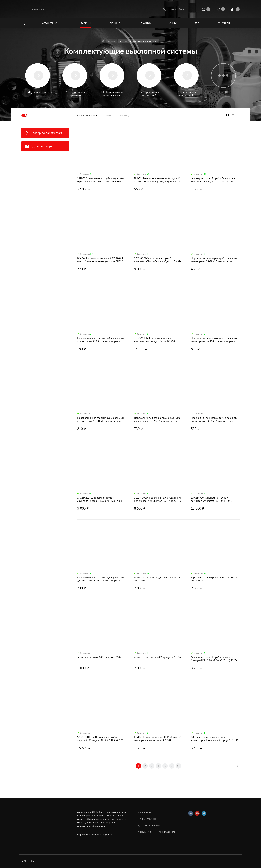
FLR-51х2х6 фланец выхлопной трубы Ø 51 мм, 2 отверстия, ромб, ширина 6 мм (157, 180)
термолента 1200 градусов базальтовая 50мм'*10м (214, 579)
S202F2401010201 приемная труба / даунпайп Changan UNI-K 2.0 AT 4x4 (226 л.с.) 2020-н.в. (100, 739)
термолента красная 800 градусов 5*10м (158, 657)
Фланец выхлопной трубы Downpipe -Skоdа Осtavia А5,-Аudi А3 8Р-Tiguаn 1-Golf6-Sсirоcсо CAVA (213, 180)
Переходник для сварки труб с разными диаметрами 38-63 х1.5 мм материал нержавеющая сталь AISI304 (100, 340)
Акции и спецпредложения (157, 832)
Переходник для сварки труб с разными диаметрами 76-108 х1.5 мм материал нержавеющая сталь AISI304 (214, 340)
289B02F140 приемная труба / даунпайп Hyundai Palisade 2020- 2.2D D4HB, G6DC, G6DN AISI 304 (101, 180)
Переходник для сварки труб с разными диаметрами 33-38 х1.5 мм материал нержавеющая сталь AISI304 (214, 419)
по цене (107, 115)
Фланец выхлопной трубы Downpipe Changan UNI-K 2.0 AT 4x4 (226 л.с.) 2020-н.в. (214, 659)
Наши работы (147, 819)
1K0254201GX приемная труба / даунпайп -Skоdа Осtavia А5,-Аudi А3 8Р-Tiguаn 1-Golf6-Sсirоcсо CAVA (158, 260)
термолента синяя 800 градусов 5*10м (99, 657)
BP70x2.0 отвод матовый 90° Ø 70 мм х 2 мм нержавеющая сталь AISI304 (157, 739)
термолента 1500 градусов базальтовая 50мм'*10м (157, 579)
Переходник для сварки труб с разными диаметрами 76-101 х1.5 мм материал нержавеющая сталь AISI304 (100, 419)
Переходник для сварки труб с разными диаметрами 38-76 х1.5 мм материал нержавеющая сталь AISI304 (100, 579)
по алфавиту (123, 115)
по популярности (86, 115)
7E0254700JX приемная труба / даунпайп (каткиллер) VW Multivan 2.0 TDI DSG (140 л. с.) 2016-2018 (158, 499)
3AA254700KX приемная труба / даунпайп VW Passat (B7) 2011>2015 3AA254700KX (212, 499)
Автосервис (146, 813)
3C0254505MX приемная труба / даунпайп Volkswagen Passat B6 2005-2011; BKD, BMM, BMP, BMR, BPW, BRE (156, 340)
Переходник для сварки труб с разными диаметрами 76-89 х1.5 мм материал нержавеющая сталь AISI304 (157, 419)
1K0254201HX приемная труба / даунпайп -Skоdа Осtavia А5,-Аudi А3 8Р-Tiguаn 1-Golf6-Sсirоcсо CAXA (101, 499)
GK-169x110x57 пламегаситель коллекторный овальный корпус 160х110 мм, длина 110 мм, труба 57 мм (215, 739)
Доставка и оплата (151, 826)
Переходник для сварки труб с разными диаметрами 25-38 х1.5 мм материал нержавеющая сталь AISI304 (214, 260)
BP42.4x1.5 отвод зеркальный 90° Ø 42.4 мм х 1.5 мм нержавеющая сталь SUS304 (101, 260)
